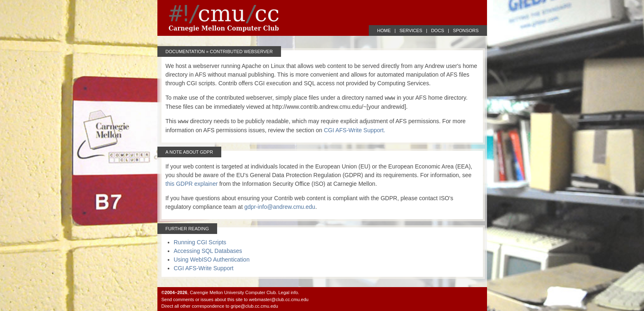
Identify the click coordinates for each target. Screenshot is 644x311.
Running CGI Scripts (200, 242)
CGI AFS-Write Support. (355, 130)
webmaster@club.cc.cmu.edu (279, 299)
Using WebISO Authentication (212, 260)
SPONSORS (466, 30)
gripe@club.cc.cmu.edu (254, 306)
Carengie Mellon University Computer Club (233, 292)
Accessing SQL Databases (208, 251)
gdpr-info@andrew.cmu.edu (280, 207)
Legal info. (289, 292)
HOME (384, 30)
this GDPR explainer (192, 184)
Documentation (185, 51)
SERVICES (411, 30)
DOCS (438, 30)
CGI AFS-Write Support (204, 268)
